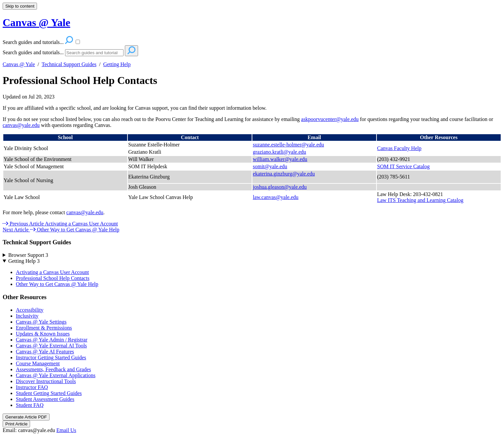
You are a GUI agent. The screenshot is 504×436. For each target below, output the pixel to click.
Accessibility (30, 310)
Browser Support (28, 255)
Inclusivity (27, 316)
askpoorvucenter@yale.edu (330, 119)
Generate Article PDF (26, 417)
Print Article (16, 424)
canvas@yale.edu (21, 125)
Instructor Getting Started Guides (51, 357)
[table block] (252, 169)
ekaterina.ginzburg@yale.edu (284, 174)
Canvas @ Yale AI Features (45, 352)
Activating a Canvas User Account (52, 272)
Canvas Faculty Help (399, 148)
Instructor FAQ (32, 387)
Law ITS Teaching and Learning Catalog (420, 200)
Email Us (66, 430)
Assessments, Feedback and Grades (54, 369)
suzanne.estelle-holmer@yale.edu (288, 145)
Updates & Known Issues (43, 334)
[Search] (94, 53)
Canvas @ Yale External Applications (56, 375)
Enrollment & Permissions (44, 328)
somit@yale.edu (270, 166)
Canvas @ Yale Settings (41, 322)
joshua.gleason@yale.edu (280, 187)
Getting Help (117, 64)
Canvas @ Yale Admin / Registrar (52, 340)
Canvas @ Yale (19, 64)
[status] (252, 108)
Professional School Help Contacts (80, 80)
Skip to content (20, 6)
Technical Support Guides (69, 64)
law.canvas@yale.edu (275, 197)
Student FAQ (30, 405)
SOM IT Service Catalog (403, 166)
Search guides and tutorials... (33, 52)
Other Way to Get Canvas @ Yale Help (57, 284)
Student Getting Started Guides (49, 393)
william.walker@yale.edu (280, 159)
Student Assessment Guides (45, 399)
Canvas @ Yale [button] (36, 22)
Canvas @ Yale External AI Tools (51, 346)
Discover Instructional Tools (46, 381)
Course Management (38, 363)
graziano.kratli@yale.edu (279, 152)
